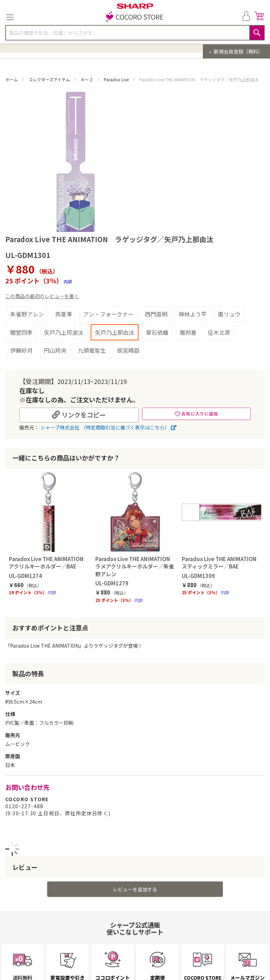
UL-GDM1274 (22, 579)
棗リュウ (229, 314)
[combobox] (135, 33)
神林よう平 (193, 314)
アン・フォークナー (108, 314)
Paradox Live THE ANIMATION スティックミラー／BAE (222, 566)
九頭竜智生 (92, 350)
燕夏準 (64, 314)
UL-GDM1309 (198, 579)
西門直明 (156, 314)
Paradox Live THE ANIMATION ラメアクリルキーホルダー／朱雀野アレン (134, 570)
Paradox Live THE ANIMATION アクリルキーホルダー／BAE (45, 566)
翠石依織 (157, 332)
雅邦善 (188, 332)
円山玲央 (55, 350)
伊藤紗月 (21, 350)
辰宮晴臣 (128, 350)
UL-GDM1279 (110, 587)
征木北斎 (219, 332)
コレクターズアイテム (50, 79)
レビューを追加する (135, 893)
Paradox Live (117, 79)
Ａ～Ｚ (87, 79)
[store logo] (135, 17)
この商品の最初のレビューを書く (42, 296)
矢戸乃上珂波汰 (64, 332)
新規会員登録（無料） (238, 51)
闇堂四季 (21, 332)
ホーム (12, 79)
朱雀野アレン (27, 314)
